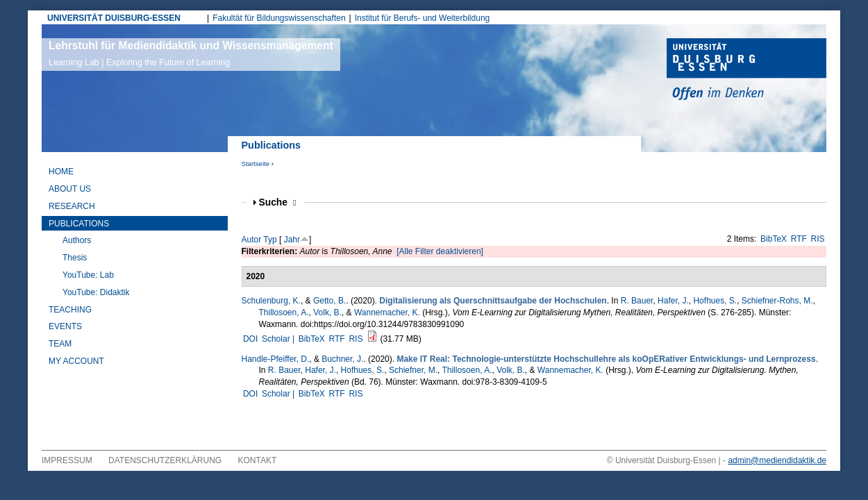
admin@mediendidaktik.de (777, 460)
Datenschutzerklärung (165, 460)
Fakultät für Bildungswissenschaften (279, 18)
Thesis (75, 258)
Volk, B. (327, 312)
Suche (278, 202)
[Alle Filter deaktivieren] (440, 251)
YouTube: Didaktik (96, 292)
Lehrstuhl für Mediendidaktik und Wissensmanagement (191, 53)
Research (72, 206)
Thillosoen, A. (284, 312)
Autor (252, 240)
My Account (76, 361)
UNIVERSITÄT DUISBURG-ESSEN (114, 18)
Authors (77, 240)
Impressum (67, 460)
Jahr (292, 240)
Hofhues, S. (715, 301)
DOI (250, 339)
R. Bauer (637, 301)
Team (60, 344)
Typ (270, 240)
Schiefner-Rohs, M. (777, 301)
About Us (70, 189)
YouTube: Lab (88, 275)
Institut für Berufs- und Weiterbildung (423, 18)
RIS (818, 239)
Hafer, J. (673, 301)
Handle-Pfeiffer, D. (276, 359)
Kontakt (258, 460)
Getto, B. (329, 301)
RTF (799, 239)
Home (61, 172)
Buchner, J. (342, 359)
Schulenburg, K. (271, 301)
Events (65, 326)
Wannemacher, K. (387, 312)
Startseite (256, 164)
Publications (79, 224)
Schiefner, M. (413, 370)
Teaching (70, 310)
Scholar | (279, 339)
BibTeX (774, 239)
